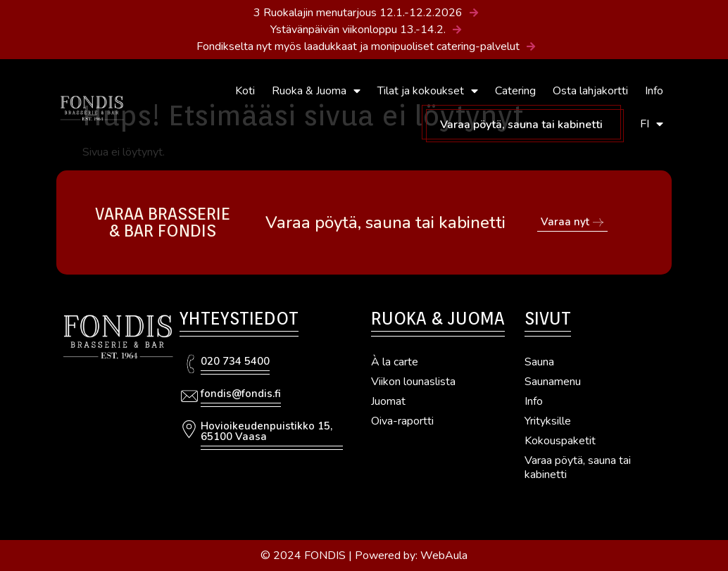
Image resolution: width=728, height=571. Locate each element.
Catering (515, 91)
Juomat (388, 401)
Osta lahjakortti (590, 91)
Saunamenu (553, 382)
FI (652, 124)
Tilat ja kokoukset (428, 91)
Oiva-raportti (402, 421)
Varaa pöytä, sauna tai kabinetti (521, 125)
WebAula (444, 556)
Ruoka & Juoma (316, 91)
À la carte (395, 362)
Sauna (539, 362)
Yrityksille (548, 421)
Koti (245, 91)
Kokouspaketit (560, 441)
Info (654, 91)
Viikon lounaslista (413, 382)
